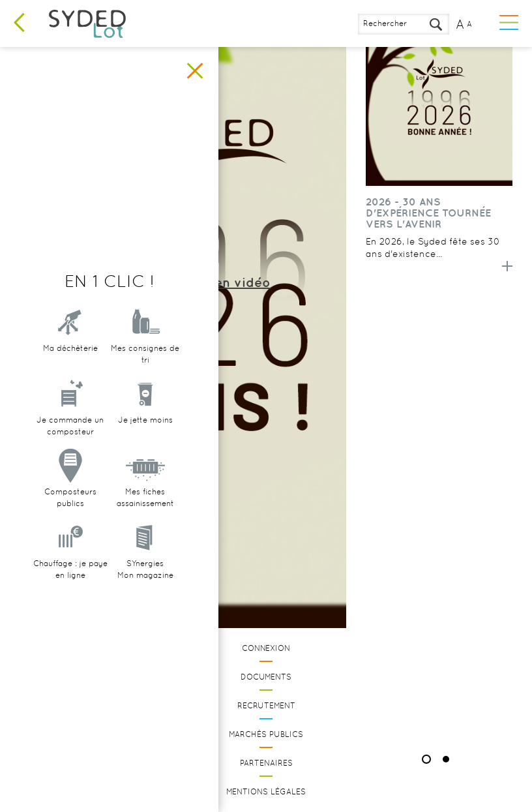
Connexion (266, 648)
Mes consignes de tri (145, 354)
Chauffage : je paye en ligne (70, 569)
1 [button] (426, 759)
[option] (439, 170)
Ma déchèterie (70, 348)
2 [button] (446, 759)
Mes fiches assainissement (145, 497)
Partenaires (266, 763)
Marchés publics (266, 734)
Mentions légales (266, 792)
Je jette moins (145, 420)
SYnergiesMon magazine (145, 569)
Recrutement (266, 706)
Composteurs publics (70, 497)
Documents (266, 677)
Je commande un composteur (70, 426)
